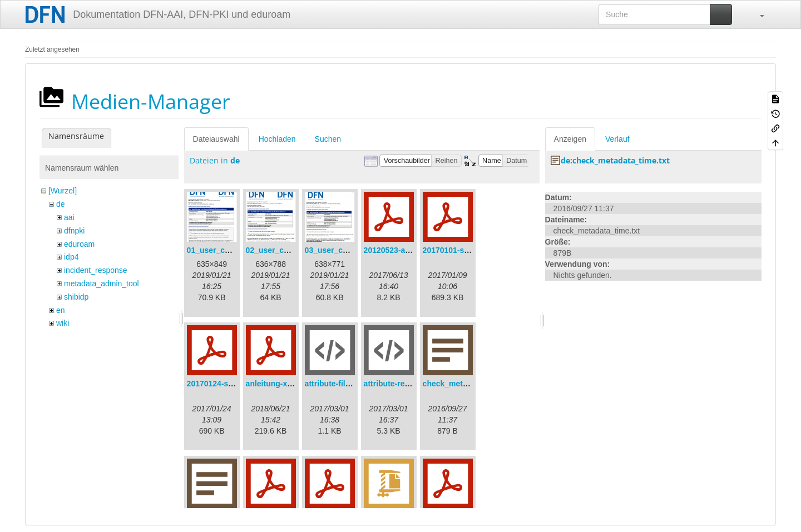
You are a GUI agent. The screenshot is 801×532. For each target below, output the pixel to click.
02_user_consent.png (286, 250)
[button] (756, 14)
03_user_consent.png (345, 250)
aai (69, 217)
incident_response (96, 270)
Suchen (328, 139)
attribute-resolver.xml (403, 384)
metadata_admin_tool (102, 284)
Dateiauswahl (216, 139)
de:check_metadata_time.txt (615, 160)
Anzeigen (570, 139)
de (61, 204)
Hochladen (277, 139)
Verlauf (617, 139)
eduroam (79, 244)
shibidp (76, 297)
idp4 (71, 257)
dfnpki (74, 231)
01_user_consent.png (227, 250)
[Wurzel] (63, 191)
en (61, 310)
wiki (63, 323)
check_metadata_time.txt (469, 384)
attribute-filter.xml (338, 384)
